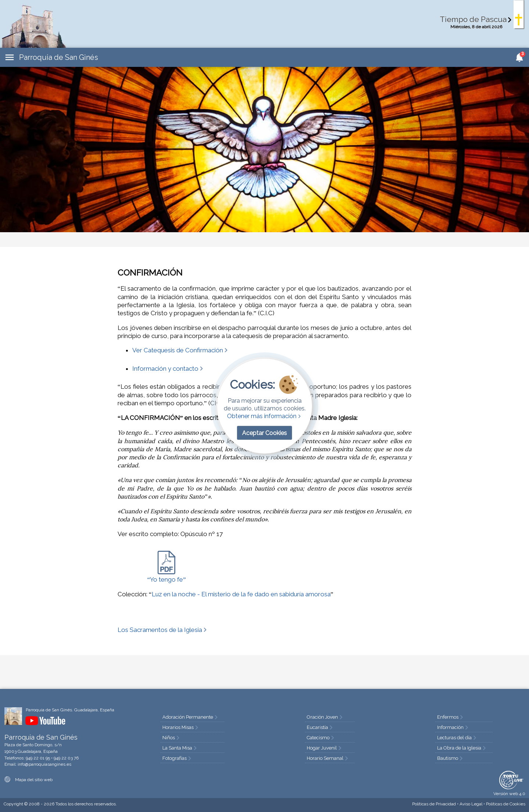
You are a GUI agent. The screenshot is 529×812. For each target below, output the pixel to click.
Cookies (506, 804)
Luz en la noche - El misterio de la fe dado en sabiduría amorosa (241, 594)
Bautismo (451, 758)
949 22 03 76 (66, 758)
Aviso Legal (471, 804)
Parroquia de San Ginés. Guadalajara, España (70, 710)
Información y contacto (168, 369)
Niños (172, 738)
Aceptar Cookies (264, 433)
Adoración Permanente (191, 717)
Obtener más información (265, 416)
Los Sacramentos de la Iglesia (163, 630)
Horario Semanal (328, 758)
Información (453, 727)
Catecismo (321, 738)
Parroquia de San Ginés (59, 57)
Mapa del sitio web (28, 780)
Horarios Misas (181, 727)
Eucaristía (320, 727)
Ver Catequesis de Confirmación (181, 350)
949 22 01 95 (38, 758)
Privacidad (434, 804)
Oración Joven (325, 717)
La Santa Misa (180, 748)
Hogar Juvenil (325, 748)
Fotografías (177, 758)
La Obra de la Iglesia (462, 748)
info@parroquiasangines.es (44, 764)
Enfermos (451, 717)
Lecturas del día (457, 738)
